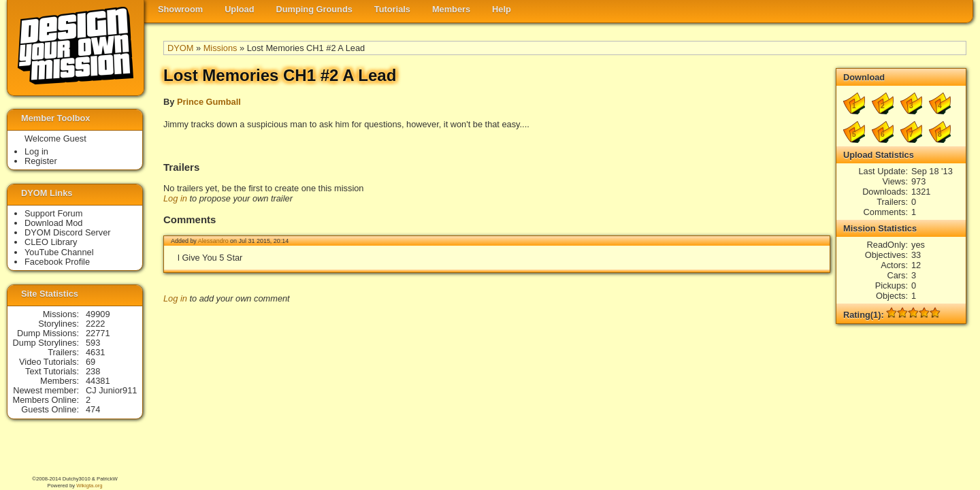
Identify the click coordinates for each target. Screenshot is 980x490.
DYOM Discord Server (68, 232)
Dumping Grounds (314, 9)
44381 (98, 381)
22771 (98, 333)
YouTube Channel (59, 252)
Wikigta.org (89, 486)
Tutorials (392, 9)
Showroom (180, 9)
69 (91, 362)
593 (93, 343)
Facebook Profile (57, 262)
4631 (95, 352)
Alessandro (213, 241)
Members (451, 9)
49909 (98, 314)
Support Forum (53, 213)
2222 (95, 324)
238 (93, 371)
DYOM (180, 48)
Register (41, 161)
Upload (239, 9)
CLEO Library (51, 242)
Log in (175, 198)
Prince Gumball (209, 102)
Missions (220, 48)
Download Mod (53, 223)
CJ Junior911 (111, 390)
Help (502, 9)
